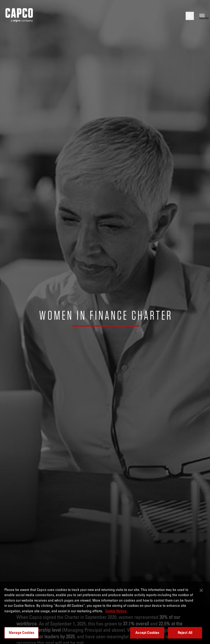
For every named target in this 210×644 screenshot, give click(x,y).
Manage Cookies (22, 633)
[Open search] (190, 16)
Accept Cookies (147, 633)
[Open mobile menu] (202, 16)
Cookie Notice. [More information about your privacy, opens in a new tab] (116, 611)
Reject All (185, 633)
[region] (105, 613)
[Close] (201, 590)
